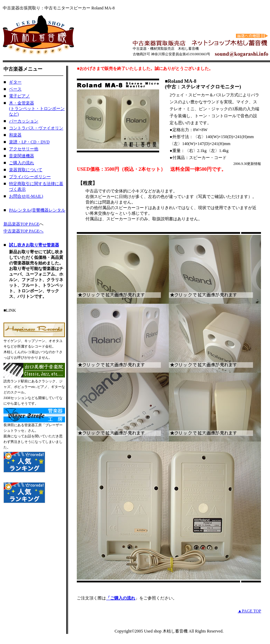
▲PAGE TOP (249, 611)
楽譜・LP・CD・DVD (29, 142)
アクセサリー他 (24, 149)
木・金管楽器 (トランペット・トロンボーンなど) (37, 109)
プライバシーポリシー (30, 177)
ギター (15, 82)
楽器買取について (26, 170)
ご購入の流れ (22, 163)
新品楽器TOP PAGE (21, 224)
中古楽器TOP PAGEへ (23, 231)
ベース (15, 89)
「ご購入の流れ (121, 598)
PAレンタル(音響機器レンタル (37, 210)
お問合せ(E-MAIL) (26, 196)
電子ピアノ (19, 96)
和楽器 (15, 135)
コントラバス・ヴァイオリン (36, 128)
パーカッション (24, 121)
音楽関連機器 (22, 156)
